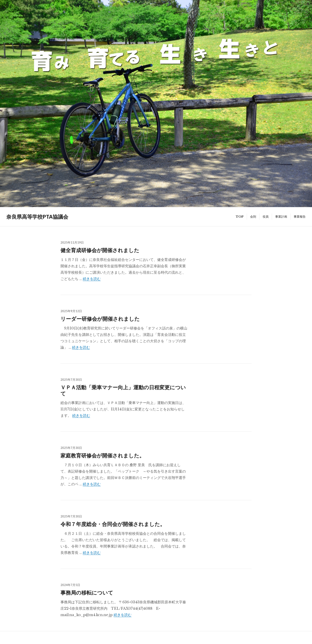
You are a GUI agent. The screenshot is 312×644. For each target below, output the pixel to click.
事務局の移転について (87, 592)
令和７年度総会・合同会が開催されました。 (113, 524)
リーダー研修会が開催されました (100, 319)
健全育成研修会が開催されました (100, 250)
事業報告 (300, 217)
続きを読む (92, 279)
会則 (253, 217)
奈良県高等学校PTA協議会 (37, 217)
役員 (266, 217)
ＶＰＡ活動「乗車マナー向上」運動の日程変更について (123, 390)
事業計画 (281, 217)
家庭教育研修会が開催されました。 (102, 455)
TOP (240, 217)
